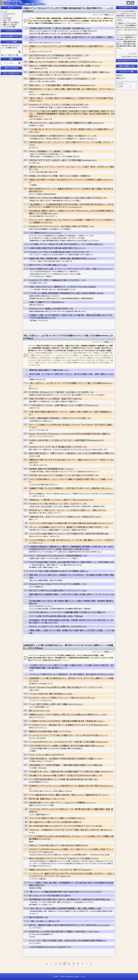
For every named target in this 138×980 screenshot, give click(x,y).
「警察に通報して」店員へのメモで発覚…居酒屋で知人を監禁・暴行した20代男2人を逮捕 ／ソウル (70, 630)
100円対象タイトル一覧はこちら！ (41, 421)
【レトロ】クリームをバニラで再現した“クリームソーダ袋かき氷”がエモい (59, 698)
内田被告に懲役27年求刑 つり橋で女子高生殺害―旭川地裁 (55, 28)
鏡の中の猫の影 (36, 917)
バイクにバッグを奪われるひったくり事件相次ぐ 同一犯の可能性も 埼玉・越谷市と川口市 (66, 674)
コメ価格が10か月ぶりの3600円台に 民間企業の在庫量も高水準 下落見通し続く (63, 721)
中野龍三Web (98, 244)
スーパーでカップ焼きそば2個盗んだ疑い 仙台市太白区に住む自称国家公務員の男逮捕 (66, 940)
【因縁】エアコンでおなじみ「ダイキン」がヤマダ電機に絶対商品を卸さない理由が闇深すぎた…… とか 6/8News (68, 10)
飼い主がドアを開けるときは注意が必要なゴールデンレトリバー (55, 590)
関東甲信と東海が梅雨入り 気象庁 (44, 370)
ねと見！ (58, 233)
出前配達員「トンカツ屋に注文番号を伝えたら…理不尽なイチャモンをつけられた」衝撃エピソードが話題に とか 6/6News (68, 647)
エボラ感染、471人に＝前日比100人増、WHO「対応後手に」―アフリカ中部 (61, 244)
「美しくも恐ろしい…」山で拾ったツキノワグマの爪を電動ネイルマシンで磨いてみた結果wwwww (69, 383)
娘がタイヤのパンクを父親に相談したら (45, 265)
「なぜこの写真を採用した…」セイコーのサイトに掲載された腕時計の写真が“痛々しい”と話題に (69, 479)
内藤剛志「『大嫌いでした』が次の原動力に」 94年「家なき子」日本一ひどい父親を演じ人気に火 (68, 488)
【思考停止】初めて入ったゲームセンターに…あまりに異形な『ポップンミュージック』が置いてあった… (71, 142)
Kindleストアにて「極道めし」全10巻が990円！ (50, 309)
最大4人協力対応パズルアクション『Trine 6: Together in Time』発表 (60, 858)
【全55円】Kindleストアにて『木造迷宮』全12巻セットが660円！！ (57, 55)
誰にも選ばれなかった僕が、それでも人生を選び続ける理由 (54, 822)
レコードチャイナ (107, 269)
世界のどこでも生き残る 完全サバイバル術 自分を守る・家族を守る (57, 845)
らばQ (64, 265)
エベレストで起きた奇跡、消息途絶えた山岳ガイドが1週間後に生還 (57, 571)
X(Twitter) (132, 28)
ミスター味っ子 (85, 450)
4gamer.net (77, 207)
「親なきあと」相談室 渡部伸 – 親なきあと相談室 (46, 580)
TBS (96, 779)
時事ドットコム (85, 28)
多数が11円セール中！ (40, 283)
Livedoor (69, 469)
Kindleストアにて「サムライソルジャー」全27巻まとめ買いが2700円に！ (60, 226)
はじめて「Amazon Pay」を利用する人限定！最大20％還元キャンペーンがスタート (64, 687)
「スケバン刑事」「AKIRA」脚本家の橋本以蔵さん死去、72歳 (54, 616)
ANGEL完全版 (46, 506)
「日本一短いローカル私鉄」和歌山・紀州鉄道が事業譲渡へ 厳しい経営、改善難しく (63, 908)
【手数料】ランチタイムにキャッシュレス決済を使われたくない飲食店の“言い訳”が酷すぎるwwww (69, 786)
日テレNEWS (109, 674)
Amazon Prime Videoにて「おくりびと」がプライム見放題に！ (56, 584)
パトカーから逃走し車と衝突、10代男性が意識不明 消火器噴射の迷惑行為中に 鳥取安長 (60, 609)
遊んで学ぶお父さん (76, 704)
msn (86, 571)
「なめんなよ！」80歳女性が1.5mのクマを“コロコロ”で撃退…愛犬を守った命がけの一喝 (66, 830)
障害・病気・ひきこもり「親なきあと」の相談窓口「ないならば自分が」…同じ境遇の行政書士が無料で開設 (72, 575)
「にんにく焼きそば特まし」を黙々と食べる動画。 (49, 704)
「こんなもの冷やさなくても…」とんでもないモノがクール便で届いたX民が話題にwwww (66, 742)
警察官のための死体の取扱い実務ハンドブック (48, 731)
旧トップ (4, 55)
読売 (107, 534)
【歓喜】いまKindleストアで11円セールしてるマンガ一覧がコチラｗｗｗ (59, 870)
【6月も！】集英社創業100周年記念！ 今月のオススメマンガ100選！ (58, 418)
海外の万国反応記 (90, 287)
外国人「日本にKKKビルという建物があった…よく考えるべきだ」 (56, 287)
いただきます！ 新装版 (69, 530)
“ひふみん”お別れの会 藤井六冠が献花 (46, 694)
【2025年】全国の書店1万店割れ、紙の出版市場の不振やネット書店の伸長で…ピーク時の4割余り (70, 562)
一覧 (9, 20)
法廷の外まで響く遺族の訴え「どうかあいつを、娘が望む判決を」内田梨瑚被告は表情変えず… (61, 34)
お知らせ (119, 75)
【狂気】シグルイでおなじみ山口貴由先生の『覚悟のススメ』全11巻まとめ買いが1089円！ (66, 198)
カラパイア (82, 248)
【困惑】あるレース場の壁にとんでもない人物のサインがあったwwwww (59, 500)
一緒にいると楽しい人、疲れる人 (43, 921)
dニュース (63, 668)
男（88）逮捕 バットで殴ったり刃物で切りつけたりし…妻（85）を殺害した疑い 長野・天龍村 (67, 374)
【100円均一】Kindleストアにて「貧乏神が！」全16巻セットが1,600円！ (60, 392)
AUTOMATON (46, 223)
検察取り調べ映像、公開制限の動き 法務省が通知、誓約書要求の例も (58, 258)
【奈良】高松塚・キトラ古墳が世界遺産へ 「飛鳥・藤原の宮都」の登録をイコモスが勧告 (64, 765)
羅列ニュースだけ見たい (11, 22)
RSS (107, 72)
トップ (5, 11)
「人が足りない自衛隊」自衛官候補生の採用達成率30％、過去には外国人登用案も (63, 293)
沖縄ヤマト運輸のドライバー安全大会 (44, 302)
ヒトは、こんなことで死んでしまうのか (45, 755)
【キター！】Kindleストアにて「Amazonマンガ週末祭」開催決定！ (57, 556)
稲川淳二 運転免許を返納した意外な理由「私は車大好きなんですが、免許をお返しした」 (65, 925)
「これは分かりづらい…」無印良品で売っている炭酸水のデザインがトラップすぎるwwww (66, 725)
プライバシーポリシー (133, 54)
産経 (81, 616)
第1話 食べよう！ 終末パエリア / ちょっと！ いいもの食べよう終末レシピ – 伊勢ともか (65, 510)
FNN (79, 399)
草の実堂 (100, 293)
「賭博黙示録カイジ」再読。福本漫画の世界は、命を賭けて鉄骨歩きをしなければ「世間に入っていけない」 (64, 241)
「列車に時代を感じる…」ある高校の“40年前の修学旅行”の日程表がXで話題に (63, 759)
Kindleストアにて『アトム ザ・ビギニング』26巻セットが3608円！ (57, 105)
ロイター (80, 151)
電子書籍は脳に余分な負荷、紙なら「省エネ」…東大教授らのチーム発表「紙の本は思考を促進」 (68, 899)
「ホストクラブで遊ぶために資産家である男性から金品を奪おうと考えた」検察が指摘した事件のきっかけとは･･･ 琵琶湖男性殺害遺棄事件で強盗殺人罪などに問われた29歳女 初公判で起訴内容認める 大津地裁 (72, 114)
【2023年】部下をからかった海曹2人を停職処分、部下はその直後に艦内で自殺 (62, 746)
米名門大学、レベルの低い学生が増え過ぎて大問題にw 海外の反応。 (58, 932)
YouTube (94, 858)
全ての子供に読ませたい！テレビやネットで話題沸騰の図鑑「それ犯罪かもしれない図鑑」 (66, 612)
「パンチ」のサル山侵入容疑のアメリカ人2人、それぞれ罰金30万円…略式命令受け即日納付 (67, 534)
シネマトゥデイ (90, 803)
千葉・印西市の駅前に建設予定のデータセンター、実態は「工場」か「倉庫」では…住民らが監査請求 (69, 412)
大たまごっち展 (34, 456)
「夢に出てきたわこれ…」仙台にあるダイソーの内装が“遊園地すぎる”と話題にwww (64, 123)
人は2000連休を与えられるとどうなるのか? (48, 947)
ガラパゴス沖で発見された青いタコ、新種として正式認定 (53, 818)
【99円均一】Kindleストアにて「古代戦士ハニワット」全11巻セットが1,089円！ (62, 475)
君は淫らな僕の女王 (53, 139)
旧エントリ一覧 (13, 55)
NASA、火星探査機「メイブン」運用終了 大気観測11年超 (53, 151)
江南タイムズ (108, 830)
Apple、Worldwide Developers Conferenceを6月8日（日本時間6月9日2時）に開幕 (68, 434)
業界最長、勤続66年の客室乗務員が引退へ (47, 469)
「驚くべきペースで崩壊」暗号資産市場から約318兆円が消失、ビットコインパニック (63, 892)
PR (87, 55)
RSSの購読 (130, 25)
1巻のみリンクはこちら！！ (88, 139)
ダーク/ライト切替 (9, 27)
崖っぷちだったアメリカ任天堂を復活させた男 (48, 896)
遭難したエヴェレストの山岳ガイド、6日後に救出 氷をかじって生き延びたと (61, 62)
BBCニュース (97, 62)
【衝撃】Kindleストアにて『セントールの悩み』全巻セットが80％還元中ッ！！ (61, 79)
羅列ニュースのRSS (10, 25)
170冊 (83, 506)
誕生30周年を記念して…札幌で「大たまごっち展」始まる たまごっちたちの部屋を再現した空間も (70, 453)
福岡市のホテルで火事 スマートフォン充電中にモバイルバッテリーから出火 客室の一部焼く (67, 72)
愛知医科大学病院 (35, 888)
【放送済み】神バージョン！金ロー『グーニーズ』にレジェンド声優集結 (57, 803)
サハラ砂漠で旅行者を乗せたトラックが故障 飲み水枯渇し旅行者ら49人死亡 (61, 779)
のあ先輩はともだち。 (37, 139)
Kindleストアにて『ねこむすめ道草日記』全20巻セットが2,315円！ (58, 252)
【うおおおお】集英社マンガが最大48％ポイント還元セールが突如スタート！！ (61, 136)
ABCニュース (38, 116)
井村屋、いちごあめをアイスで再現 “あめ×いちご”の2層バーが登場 (58, 176)
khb (104, 941)
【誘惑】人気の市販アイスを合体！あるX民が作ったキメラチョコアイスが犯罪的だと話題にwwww (69, 180)
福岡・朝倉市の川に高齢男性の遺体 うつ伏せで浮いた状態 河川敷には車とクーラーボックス (68, 594)
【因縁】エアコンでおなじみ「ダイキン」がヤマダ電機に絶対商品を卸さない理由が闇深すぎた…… (69, 46)
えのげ (97, 66)
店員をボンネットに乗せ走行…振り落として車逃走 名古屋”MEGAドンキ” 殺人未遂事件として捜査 (71, 37)
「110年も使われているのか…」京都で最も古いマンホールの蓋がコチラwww (61, 405)
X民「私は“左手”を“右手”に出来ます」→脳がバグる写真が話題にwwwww (60, 160)
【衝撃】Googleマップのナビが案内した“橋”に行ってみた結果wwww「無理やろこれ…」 (65, 715)
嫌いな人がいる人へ (38, 711)
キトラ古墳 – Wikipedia (38, 768)
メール (6, 16)
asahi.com (92, 259)
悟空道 (32, 201)
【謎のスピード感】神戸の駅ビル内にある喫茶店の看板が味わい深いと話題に (62, 66)
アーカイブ (120, 84)
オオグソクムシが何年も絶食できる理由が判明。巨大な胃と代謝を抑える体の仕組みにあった (67, 523)
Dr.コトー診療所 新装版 (51, 530)
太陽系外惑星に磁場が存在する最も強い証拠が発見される (53, 248)
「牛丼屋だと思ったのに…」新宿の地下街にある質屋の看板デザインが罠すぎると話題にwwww (68, 772)
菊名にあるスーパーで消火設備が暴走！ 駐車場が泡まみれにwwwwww (60, 85)
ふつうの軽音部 (68, 139)
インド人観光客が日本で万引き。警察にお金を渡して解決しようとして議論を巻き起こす (65, 795)
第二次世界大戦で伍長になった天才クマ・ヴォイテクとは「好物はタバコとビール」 (62, 826)
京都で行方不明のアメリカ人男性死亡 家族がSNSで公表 (53, 399)
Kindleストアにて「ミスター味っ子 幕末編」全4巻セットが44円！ (56, 447)
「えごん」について (9, 14)
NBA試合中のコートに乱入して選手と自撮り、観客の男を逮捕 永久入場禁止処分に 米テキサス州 (70, 89)
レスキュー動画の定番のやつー (40, 814)
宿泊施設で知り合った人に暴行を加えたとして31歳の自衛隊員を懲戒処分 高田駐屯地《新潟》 (61, 298)
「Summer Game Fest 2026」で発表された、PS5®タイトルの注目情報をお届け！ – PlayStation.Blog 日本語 (69, 855)
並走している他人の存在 (54, 238)
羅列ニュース (110, 15)
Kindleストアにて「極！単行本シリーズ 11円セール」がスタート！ (56, 504)
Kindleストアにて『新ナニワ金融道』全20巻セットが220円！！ (56, 280)
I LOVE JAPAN (93, 932)
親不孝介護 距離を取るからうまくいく (45, 799)
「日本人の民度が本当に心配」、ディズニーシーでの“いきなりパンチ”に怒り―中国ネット (65, 269)
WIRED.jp (80, 818)
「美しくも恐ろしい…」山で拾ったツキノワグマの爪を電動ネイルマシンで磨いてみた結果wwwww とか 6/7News (68, 337)
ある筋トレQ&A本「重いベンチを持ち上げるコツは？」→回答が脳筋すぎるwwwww (64, 440)
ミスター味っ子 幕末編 (61, 506)
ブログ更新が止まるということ (42, 233)
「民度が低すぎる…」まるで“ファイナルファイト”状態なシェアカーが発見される (62, 517)
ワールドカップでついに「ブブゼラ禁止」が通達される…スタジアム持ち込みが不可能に (65, 735)
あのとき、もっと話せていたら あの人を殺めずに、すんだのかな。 (56, 626)
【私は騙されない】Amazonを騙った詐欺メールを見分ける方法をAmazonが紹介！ (64, 775)
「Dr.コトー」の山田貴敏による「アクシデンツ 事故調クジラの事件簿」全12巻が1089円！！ (67, 527)
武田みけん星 (34, 506)
